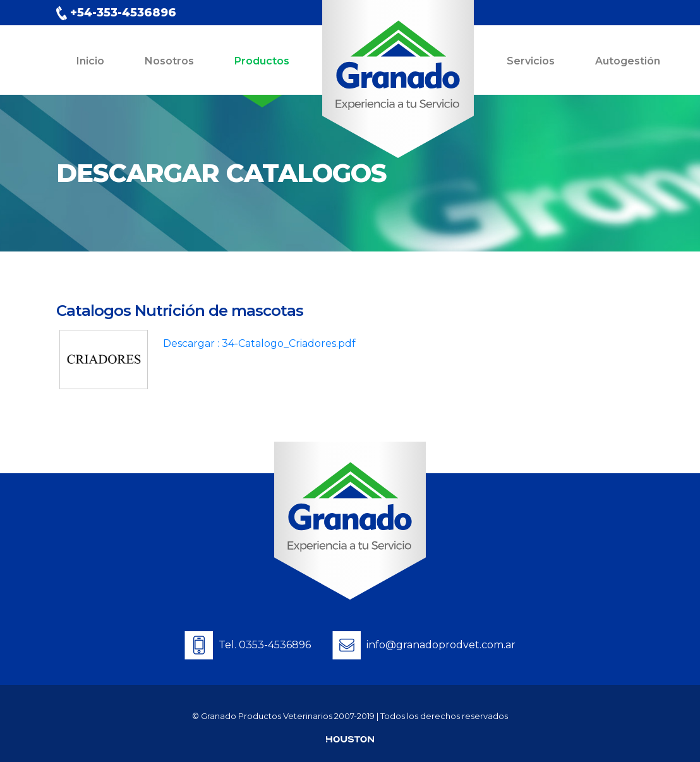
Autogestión (628, 61)
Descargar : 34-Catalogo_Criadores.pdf (259, 343)
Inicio (90, 61)
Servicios (531, 61)
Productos (262, 61)
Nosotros (169, 61)
